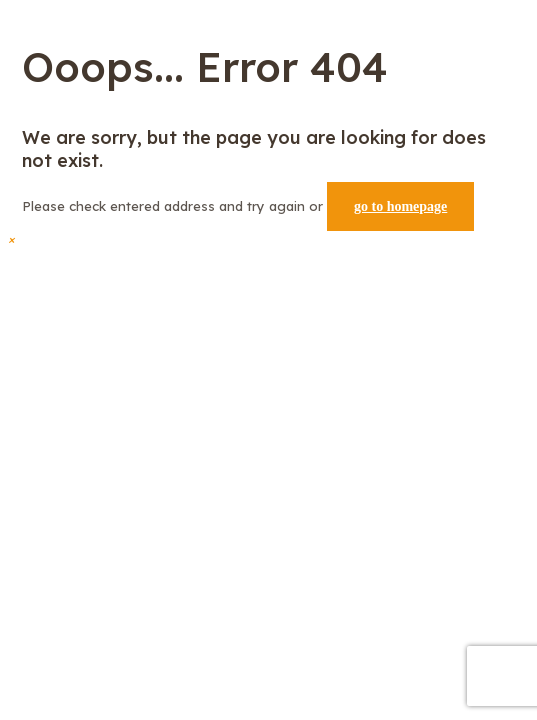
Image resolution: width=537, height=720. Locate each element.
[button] (11, 239)
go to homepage (400, 206)
